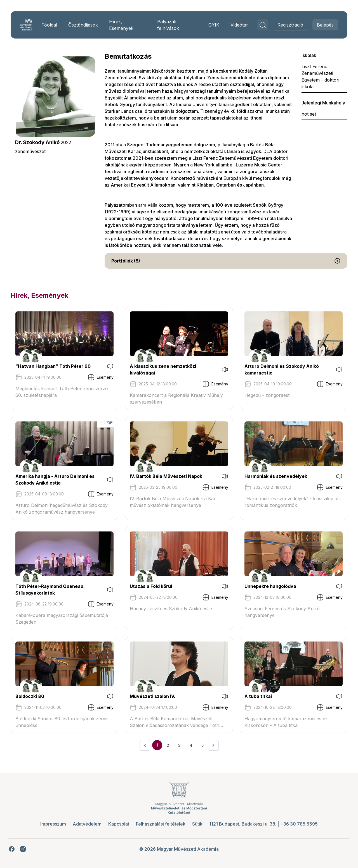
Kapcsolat (119, 824)
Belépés (320, 25)
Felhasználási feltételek (161, 824)
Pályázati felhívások (168, 25)
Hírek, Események (125, 25)
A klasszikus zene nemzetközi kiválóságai (165, 369)
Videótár (234, 25)
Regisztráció (285, 25)
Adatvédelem (87, 824)
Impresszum (53, 824)
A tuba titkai (256, 696)
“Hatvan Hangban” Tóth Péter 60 (58, 366)
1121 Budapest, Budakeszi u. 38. (243, 824)
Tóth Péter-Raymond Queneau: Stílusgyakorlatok (55, 590)
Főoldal (53, 25)
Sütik (197, 824)
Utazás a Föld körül (153, 586)
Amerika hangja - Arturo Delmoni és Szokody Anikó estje (60, 480)
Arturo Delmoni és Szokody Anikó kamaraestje (280, 369)
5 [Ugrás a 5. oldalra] (202, 745)
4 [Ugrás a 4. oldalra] (191, 745)
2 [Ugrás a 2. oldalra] (168, 745)
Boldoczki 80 (35, 696)
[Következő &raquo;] (213, 745)
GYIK (209, 25)
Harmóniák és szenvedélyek (274, 476)
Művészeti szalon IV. (154, 696)
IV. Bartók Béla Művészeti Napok (168, 476)
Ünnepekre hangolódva (269, 586)
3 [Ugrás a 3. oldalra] (179, 745)
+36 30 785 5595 (299, 824)
